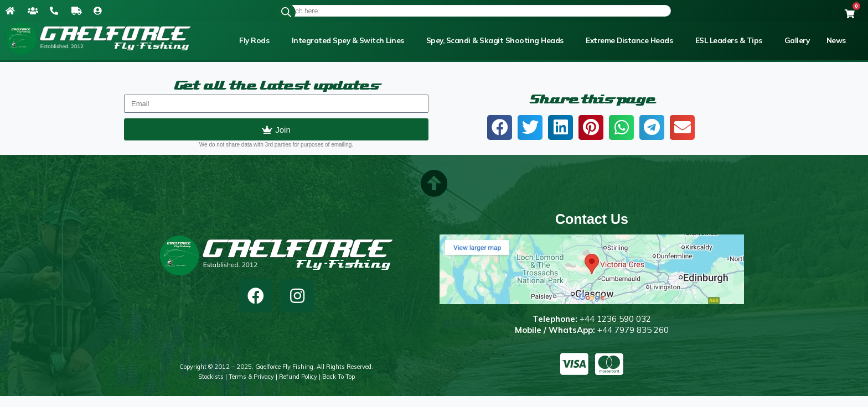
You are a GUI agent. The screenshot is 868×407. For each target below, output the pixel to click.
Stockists (211, 377)
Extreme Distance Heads (629, 40)
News (836, 40)
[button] (500, 127)
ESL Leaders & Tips (729, 40)
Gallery (797, 40)
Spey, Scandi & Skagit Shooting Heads (495, 40)
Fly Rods (254, 40)
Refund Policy (298, 377)
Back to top (339, 377)
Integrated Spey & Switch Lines (348, 40)
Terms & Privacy (251, 377)
